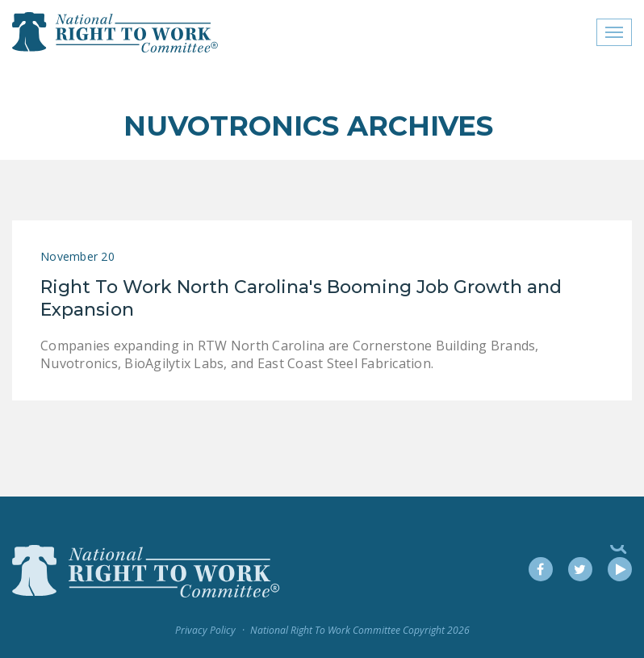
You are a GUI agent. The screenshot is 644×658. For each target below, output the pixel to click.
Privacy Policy (205, 630)
